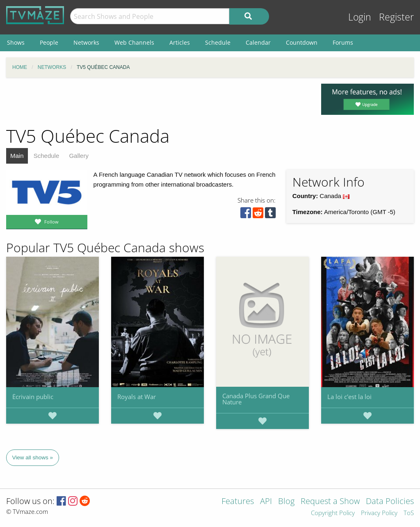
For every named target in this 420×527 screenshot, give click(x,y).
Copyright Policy (333, 513)
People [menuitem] (49, 42)
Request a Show (330, 502)
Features (238, 502)
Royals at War (137, 397)
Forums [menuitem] (343, 42)
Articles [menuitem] (180, 42)
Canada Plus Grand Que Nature (256, 399)
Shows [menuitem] (16, 42)
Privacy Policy (379, 513)
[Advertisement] (157, 102)
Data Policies (390, 502)
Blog (286, 502)
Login (360, 17)
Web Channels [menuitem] (134, 42)
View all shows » (33, 457)
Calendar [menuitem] (258, 42)
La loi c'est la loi (349, 397)
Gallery (79, 156)
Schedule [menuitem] (218, 42)
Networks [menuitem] (86, 42)
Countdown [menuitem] (302, 42)
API (266, 502)
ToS (409, 513)
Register (396, 17)
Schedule (47, 156)
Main (17, 156)
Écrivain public (33, 397)
